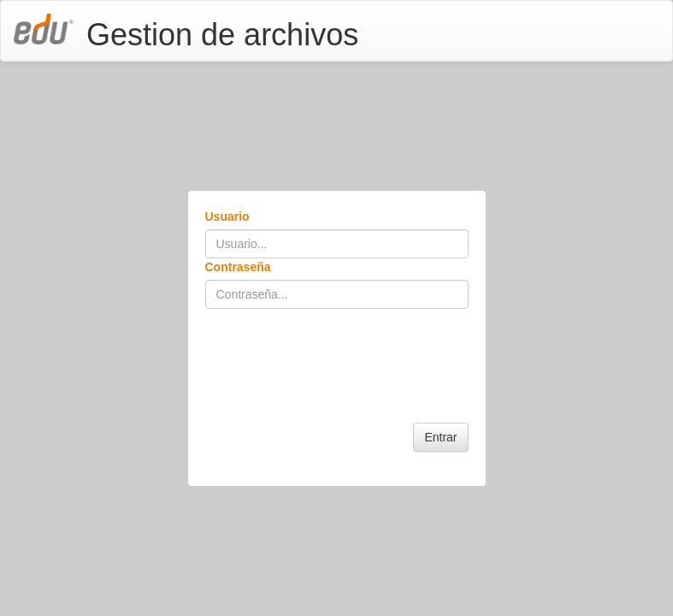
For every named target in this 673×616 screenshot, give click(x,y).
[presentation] (335, 351)
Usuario (227, 216)
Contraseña (238, 267)
